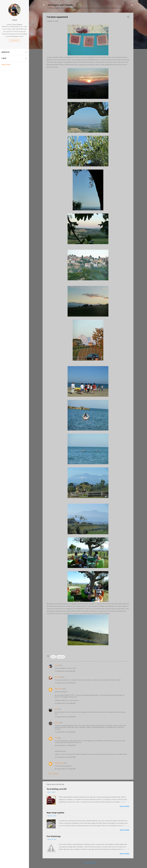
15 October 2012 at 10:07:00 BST (65, 683)
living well (61, 657)
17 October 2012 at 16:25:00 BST (65, 732)
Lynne (57, 665)
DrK (56, 709)
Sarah (14, 20)
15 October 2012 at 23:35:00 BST (65, 717)
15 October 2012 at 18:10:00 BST (65, 703)
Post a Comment (54, 774)
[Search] (132, 6)
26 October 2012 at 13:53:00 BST (65, 769)
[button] (128, 17)
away (53, 657)
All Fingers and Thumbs (60, 5)
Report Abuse (6, 64)
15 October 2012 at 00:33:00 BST (65, 671)
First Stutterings (54, 836)
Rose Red (58, 677)
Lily (56, 738)
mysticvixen (59, 689)
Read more (125, 806)
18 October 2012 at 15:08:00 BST (65, 745)
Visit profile (14, 40)
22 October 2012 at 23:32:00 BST (65, 757)
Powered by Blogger (88, 863)
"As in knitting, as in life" (57, 789)
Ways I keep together (55, 813)
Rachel (57, 723)
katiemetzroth (59, 763)
